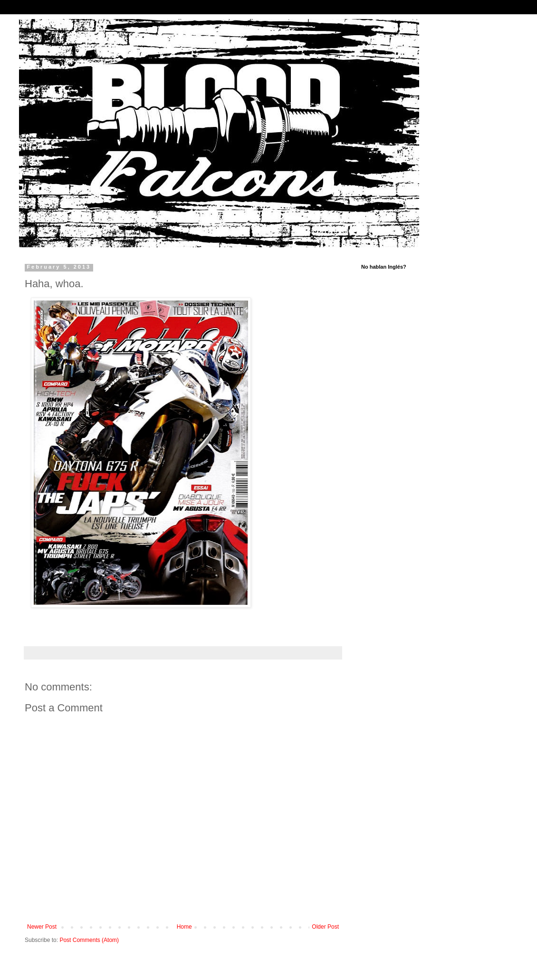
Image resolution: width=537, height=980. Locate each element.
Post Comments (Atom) (89, 940)
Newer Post (42, 927)
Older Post (325, 927)
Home (184, 927)
